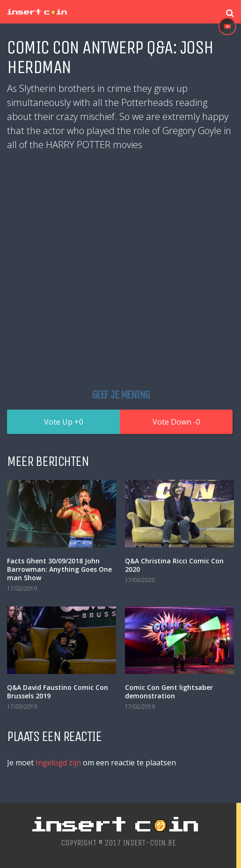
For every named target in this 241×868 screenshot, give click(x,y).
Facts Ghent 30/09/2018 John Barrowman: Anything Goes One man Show (59, 569)
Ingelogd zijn (58, 763)
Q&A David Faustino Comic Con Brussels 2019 (58, 692)
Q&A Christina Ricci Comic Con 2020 (174, 565)
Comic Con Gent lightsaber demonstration (169, 692)
